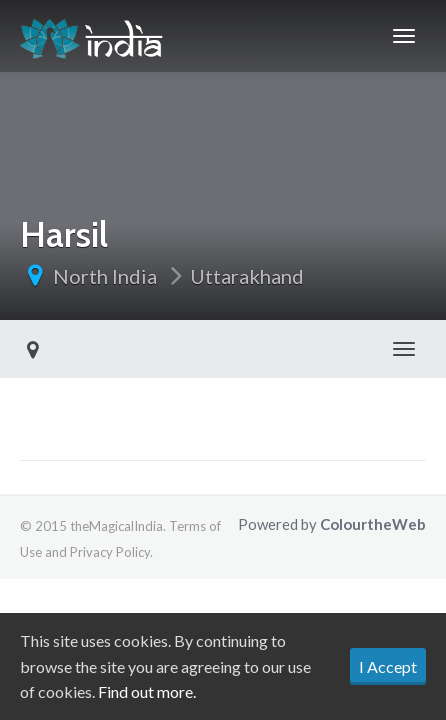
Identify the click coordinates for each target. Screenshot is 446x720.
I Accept (388, 666)
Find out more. (147, 691)
